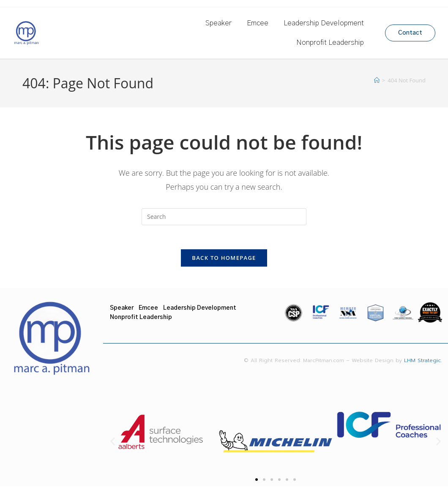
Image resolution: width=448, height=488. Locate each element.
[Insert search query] (224, 217)
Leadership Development (324, 23)
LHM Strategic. (427, 362)
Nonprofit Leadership (330, 42)
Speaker (219, 23)
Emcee (258, 23)
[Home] (377, 80)
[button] (113, 443)
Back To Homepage (224, 259)
